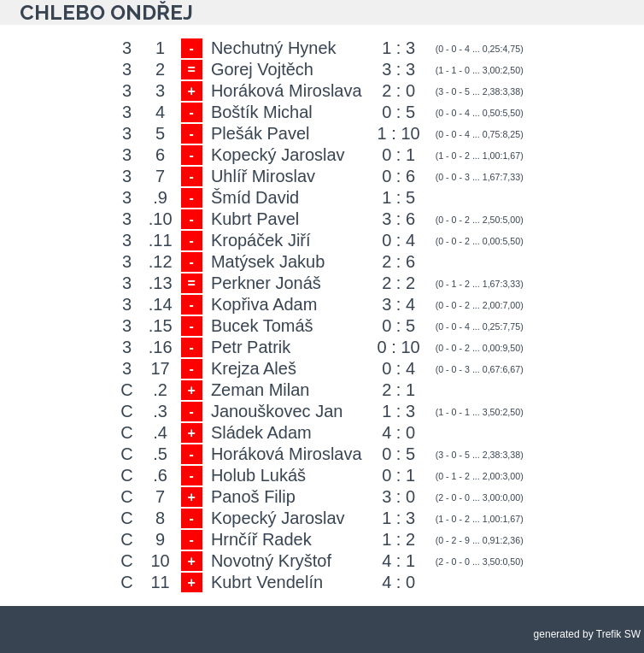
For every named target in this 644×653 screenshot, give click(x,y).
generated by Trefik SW (587, 634)
